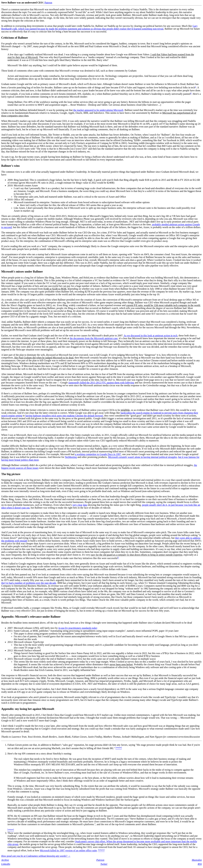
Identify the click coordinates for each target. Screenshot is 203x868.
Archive (5, 860)
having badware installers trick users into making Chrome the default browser (64, 416)
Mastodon (197, 860)
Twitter (104, 864)
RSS (200, 864)
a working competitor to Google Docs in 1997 (98, 454)
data (85, 505)
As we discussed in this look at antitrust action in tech (151, 336)
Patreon (48, 3)
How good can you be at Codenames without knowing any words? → (36, 856)
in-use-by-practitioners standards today (78, 628)
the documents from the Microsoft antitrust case (94, 338)
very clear (77, 505)
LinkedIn (6, 864)
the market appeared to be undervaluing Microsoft (98, 110)
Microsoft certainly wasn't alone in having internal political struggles (142, 457)
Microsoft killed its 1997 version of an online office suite (68, 851)
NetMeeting (71, 457)
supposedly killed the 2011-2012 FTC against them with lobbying (101, 383)
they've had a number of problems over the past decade (29, 583)
